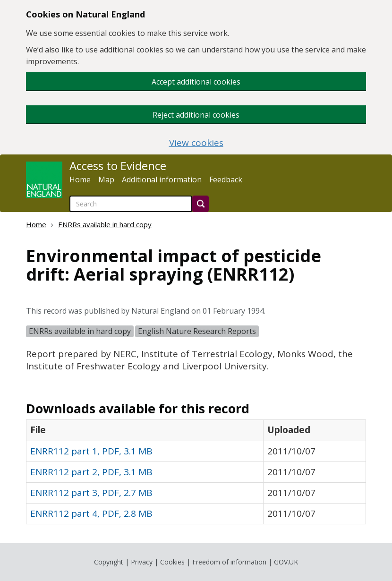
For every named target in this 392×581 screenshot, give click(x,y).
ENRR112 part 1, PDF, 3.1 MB (91, 451)
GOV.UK (286, 562)
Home (80, 179)
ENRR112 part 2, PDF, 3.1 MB (91, 472)
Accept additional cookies (196, 82)
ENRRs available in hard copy (105, 224)
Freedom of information (229, 562)
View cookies (196, 143)
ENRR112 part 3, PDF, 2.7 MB (91, 493)
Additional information (162, 179)
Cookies (172, 562)
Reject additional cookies (196, 115)
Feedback (226, 179)
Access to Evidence (118, 166)
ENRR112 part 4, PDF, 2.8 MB (91, 513)
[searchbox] (131, 204)
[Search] (200, 204)
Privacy (142, 562)
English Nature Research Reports (197, 331)
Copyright (109, 562)
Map (106, 179)
